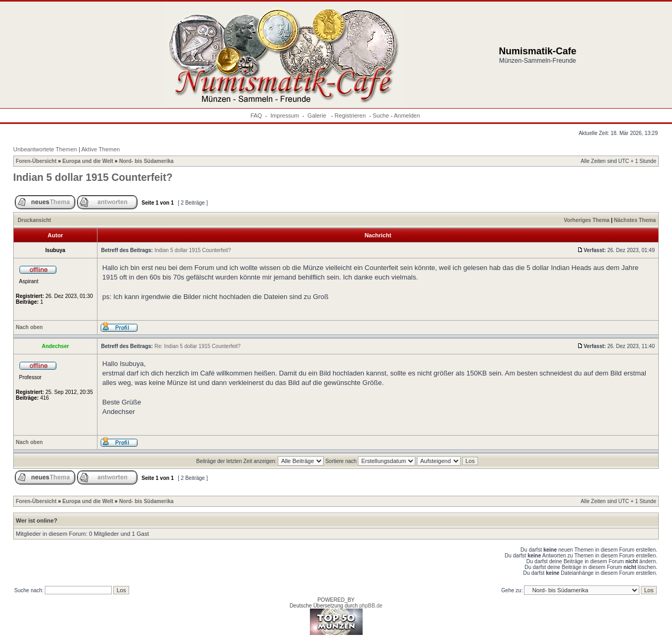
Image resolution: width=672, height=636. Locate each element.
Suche (381, 115)
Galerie (318, 115)
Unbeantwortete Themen (45, 149)
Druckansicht (35, 220)
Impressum (285, 115)
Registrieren (350, 115)
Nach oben (29, 327)
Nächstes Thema (635, 220)
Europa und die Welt (87, 161)
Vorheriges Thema (587, 220)
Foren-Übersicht (36, 161)
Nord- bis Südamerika (146, 161)
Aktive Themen (100, 149)
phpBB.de (371, 606)
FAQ (256, 115)
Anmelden (407, 115)
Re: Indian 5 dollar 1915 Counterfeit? (197, 346)
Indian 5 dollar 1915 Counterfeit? (93, 177)
